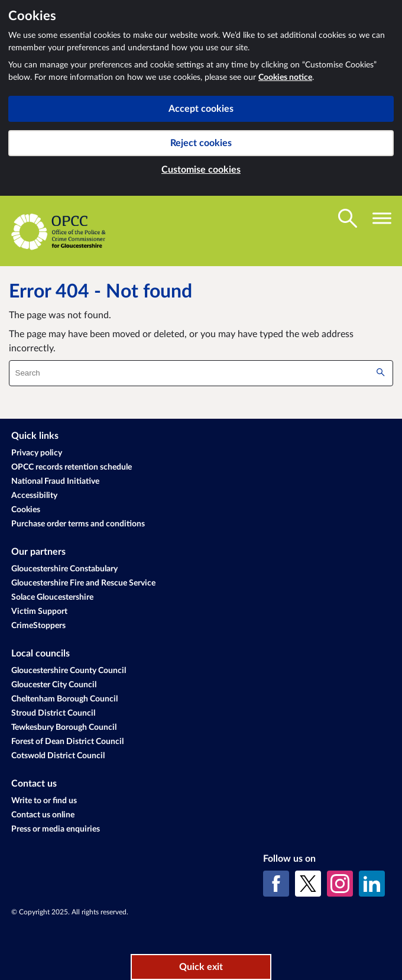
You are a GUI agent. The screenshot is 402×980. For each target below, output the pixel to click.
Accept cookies (201, 109)
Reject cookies (201, 143)
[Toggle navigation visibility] (382, 218)
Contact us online (43, 815)
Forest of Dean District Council (67, 742)
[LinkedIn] (372, 884)
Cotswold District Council (58, 756)
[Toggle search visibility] (348, 218)
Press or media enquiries (56, 829)
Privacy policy (37, 453)
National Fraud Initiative (55, 481)
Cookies (26, 510)
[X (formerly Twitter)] (308, 884)
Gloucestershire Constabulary (64, 569)
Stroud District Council (53, 713)
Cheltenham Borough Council (64, 699)
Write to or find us (44, 801)
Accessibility (34, 496)
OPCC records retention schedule (72, 467)
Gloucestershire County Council (69, 671)
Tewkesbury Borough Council (64, 727)
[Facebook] (276, 884)
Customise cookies (201, 170)
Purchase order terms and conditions (78, 524)
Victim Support (39, 612)
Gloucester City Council (54, 685)
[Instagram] (340, 884)
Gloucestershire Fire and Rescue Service (83, 583)
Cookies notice (285, 77)
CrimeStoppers (38, 626)
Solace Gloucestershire (52, 597)
